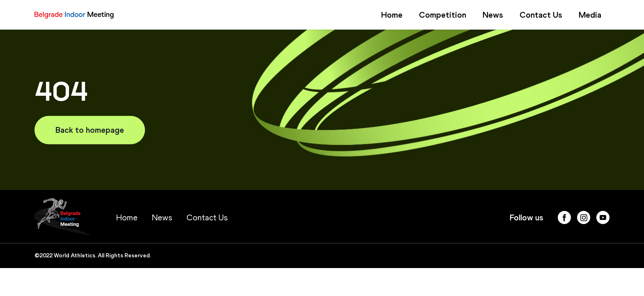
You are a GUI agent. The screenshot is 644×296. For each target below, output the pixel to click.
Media (590, 15)
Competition (443, 15)
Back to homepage (90, 130)
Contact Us (541, 15)
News (493, 15)
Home (392, 15)
